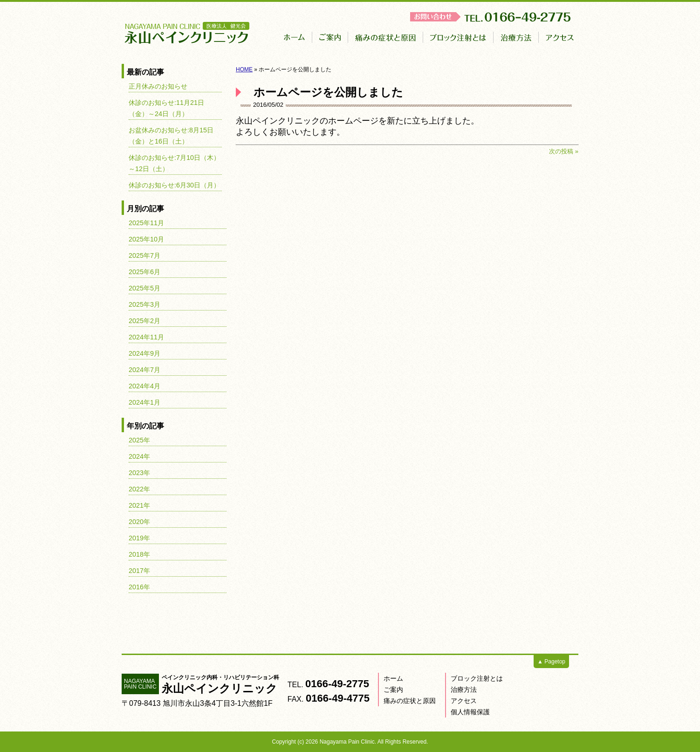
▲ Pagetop (551, 662)
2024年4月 (144, 386)
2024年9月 (144, 353)
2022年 (139, 489)
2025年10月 (146, 239)
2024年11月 (146, 337)
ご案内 (393, 690)
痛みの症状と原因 (410, 701)
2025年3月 (144, 304)
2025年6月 (144, 272)
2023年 (139, 473)
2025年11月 (146, 223)
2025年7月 (144, 255)
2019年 (139, 538)
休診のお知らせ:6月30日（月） (174, 185)
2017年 (139, 571)
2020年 (139, 522)
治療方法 (464, 690)
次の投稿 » (564, 151)
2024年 (139, 456)
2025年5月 (144, 288)
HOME (244, 69)
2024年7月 (144, 370)
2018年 (139, 554)
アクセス (464, 701)
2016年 (139, 587)
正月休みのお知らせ (158, 86)
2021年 (139, 505)
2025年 (139, 440)
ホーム (393, 678)
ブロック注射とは (477, 678)
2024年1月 (144, 402)
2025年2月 (144, 321)
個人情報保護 (470, 712)
